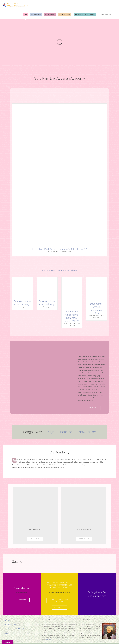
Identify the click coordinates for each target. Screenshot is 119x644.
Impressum (7, 620)
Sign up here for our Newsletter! (72, 432)
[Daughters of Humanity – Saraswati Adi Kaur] (97, 278)
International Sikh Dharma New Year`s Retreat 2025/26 (60, 249)
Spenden (6, 633)
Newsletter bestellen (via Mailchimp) (14, 629)
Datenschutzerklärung (10, 625)
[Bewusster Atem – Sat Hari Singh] (22, 278)
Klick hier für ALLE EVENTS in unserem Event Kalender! (60, 270)
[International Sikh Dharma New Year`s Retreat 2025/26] (59, 105)
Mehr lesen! (49, 640)
